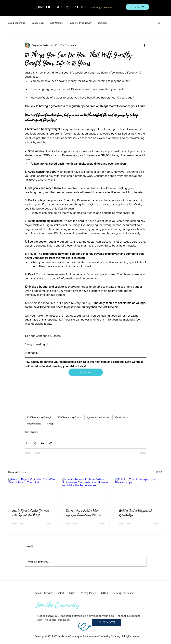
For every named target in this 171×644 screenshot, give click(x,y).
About (38, 593)
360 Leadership (17, 23)
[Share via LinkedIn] (42, 443)
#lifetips (51, 424)
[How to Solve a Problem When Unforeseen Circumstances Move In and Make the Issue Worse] (85, 491)
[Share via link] (50, 443)
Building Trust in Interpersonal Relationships (136, 513)
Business (103, 23)
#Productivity (121, 417)
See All (159, 472)
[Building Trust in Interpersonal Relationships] (139, 491)
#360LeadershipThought (39, 417)
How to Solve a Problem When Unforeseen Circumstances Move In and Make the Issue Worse (83, 513)
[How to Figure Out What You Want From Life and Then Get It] (32, 491)
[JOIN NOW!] (106, 622)
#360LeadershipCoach (69, 417)
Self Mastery (57, 23)
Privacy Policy (88, 593)
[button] (159, 23)
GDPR (105, 593)
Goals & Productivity (81, 23)
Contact (60, 593)
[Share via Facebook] (26, 443)
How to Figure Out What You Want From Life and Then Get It (31, 513)
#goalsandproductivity (98, 417)
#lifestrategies (34, 424)
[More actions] (145, 45)
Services (49, 593)
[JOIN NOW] (137, 7)
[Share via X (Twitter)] (34, 443)
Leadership (38, 23)
